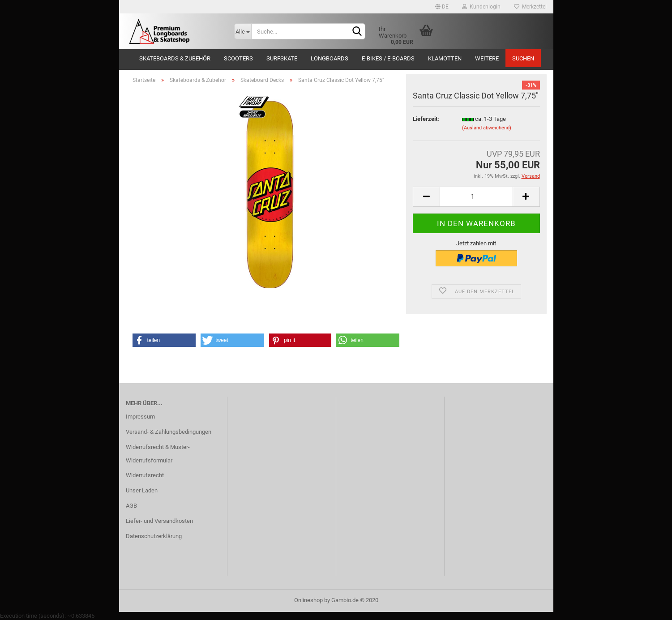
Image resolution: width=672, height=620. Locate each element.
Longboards (330, 58)
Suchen (523, 58)
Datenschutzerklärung (154, 536)
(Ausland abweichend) (487, 128)
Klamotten (445, 58)
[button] (164, 340)
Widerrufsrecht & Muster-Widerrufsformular (158, 454)
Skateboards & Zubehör (175, 58)
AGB (131, 506)
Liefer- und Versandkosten (159, 521)
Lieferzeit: (426, 119)
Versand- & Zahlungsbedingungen (169, 432)
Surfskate (282, 58)
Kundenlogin (481, 7)
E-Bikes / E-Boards (388, 58)
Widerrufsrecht (145, 475)
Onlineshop (308, 600)
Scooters (238, 58)
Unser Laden (142, 490)
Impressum (140, 417)
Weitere (487, 58)
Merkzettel (530, 7)
